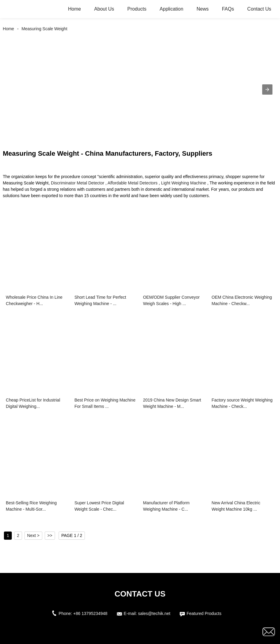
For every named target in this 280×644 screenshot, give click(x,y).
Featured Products (204, 613)
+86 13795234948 (90, 613)
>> (50, 535)
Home (74, 9)
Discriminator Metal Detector (78, 183)
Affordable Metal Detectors (133, 183)
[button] (267, 89)
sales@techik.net (154, 613)
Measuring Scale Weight (44, 29)
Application (172, 9)
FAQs (228, 9)
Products (137, 9)
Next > (33, 535)
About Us (104, 9)
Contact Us (259, 9)
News (203, 9)
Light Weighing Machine (183, 183)
